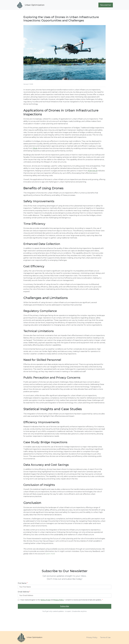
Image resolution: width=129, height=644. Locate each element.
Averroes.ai (93, 171)
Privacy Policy (92, 637)
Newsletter (106, 5)
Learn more (50, 554)
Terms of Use (105, 637)
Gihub (35, 148)
